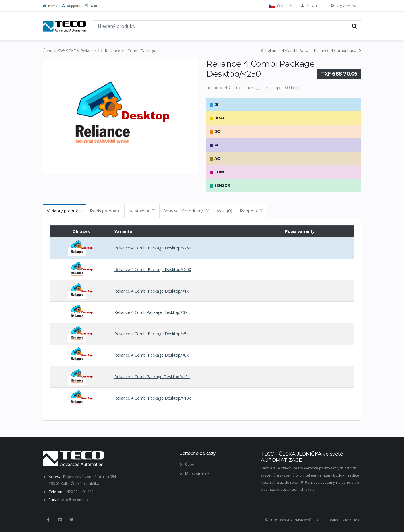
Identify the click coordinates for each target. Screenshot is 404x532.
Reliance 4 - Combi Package (131, 51)
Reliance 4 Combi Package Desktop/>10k (153, 398)
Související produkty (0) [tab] (186, 211)
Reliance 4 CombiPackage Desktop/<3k (151, 312)
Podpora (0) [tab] (252, 211)
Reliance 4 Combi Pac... (284, 50)
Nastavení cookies (309, 520)
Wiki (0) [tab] (225, 211)
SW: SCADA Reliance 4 (79, 51)
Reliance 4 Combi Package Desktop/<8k (151, 355)
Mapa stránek (197, 473)
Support (71, 6)
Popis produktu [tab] (105, 211)
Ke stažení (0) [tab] (142, 211)
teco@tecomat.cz (76, 500)
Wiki (91, 6)
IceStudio (353, 520)
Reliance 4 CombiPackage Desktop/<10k (152, 377)
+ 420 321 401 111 (79, 492)
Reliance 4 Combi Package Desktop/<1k (151, 291)
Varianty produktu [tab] (65, 211)
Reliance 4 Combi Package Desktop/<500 (153, 269)
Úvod (48, 51)
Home (50, 6)
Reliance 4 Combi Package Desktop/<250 (153, 248)
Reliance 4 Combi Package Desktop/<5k (151, 334)
